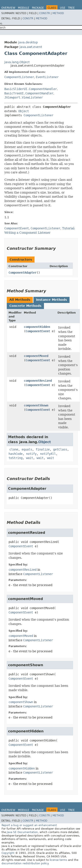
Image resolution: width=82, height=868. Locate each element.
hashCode (16, 454)
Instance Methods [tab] (51, 300)
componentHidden (37, 327)
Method (58, 13)
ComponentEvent (38, 331)
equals (27, 449)
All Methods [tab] (20, 300)
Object (24, 111)
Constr (44, 13)
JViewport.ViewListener (24, 97)
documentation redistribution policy (25, 863)
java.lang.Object (17, 62)
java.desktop (28, 42)
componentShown (36, 405)
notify (31, 454)
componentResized (38, 381)
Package (38, 8)
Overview (8, 8)
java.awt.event (31, 47)
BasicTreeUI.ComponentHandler (29, 93)
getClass (60, 449)
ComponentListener (19, 77)
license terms (58, 860)
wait (30, 458)
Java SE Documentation (22, 832)
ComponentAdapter (23, 273)
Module (24, 8)
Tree (71, 8)
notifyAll (48, 454)
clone (14, 449)
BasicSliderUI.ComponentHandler (31, 89)
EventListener (47, 77)
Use (63, 8)
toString (16, 458)
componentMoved (36, 356)
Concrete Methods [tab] (25, 306)
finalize (43, 449)
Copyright (8, 853)
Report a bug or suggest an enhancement (29, 825)
